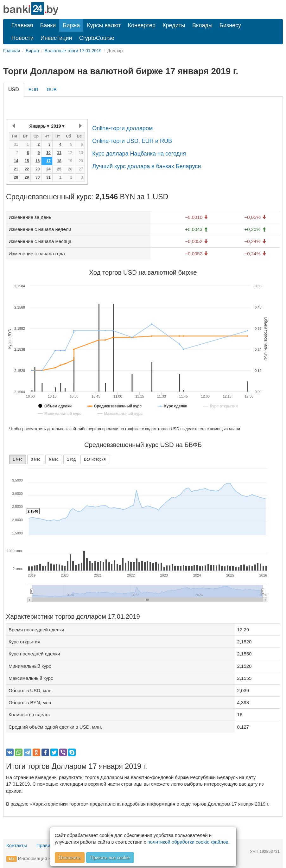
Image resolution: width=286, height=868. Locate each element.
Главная (22, 25)
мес (18, 459)
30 (38, 177)
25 (59, 169)
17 (48, 161)
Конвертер (142, 25)
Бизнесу (230, 25)
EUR (34, 89)
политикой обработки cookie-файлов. (189, 842)
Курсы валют (104, 25)
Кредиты (174, 25)
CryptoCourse (97, 38)
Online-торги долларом (122, 128)
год (71, 459)
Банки (48, 25)
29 (27, 177)
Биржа (71, 25)
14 (16, 161)
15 (27, 161)
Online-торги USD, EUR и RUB (132, 141)
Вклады (202, 25)
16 (38, 161)
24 (48, 169)
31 (48, 177)
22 (27, 169)
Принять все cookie (110, 858)
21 (16, 169)
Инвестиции (56, 38)
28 (16, 177)
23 (38, 169)
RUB (52, 89)
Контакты (17, 845)
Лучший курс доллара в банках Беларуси (146, 166)
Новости (22, 38)
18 (59, 161)
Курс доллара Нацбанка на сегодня (139, 154)
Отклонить (70, 858)
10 (48, 153)
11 (59, 153)
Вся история (95, 459)
